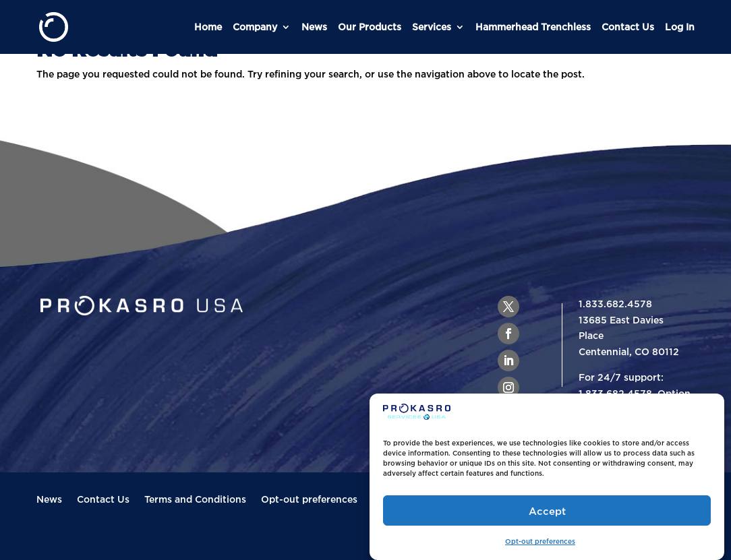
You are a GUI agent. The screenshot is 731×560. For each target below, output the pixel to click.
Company (255, 27)
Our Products (370, 27)
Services (432, 27)
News (314, 27)
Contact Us (628, 27)
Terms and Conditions (195, 499)
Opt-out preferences (540, 541)
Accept (547, 511)
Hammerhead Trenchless (533, 27)
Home (208, 27)
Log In (680, 27)
